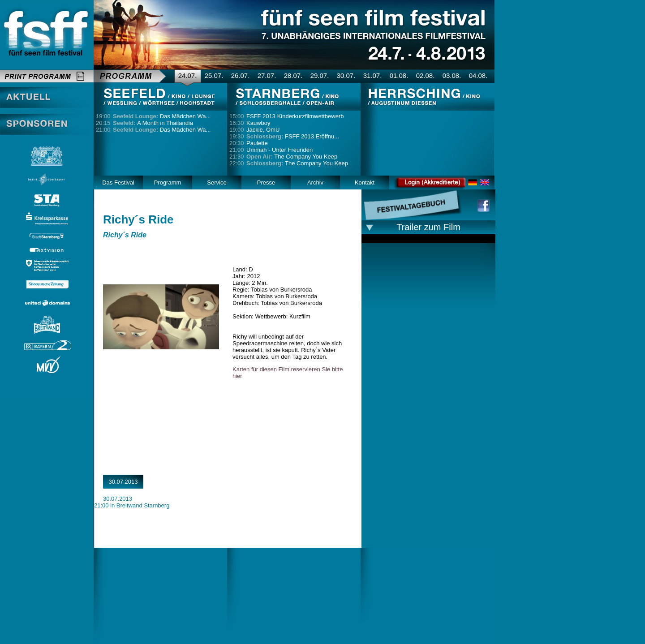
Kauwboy (258, 123)
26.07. (241, 75)
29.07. (320, 75)
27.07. (267, 75)
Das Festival (118, 182)
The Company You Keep (292, 157)
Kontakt (365, 182)
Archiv (315, 182)
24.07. (188, 75)
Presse (266, 182)
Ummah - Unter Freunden (279, 150)
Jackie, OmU (263, 130)
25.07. (214, 75)
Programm (168, 182)
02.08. (426, 75)
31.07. (373, 75)
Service (217, 182)
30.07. (346, 75)
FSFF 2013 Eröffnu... (293, 136)
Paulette (257, 143)
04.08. (478, 75)
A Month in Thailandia (153, 123)
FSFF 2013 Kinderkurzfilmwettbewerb (295, 116)
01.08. (399, 75)
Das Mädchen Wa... (162, 116)
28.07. (293, 75)
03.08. (452, 75)
